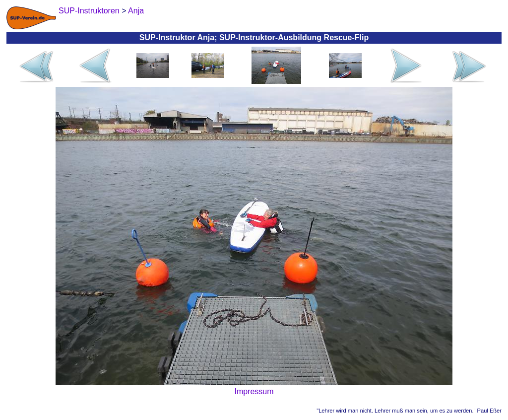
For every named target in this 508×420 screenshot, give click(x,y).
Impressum (254, 391)
